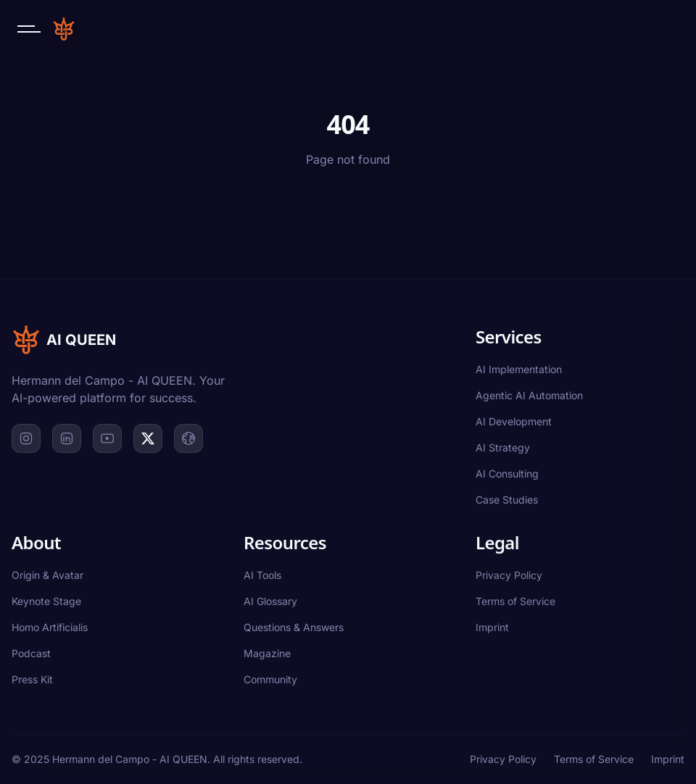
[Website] (188, 438)
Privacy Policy (509, 575)
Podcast (31, 653)
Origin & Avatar (47, 575)
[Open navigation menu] (29, 29)
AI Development (514, 421)
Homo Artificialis (50, 627)
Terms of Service (515, 601)
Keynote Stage (46, 601)
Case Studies (507, 500)
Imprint (492, 627)
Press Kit (32, 679)
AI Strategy (503, 447)
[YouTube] (107, 438)
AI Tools (262, 575)
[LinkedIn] (67, 438)
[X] (148, 438)
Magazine (267, 653)
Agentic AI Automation (529, 395)
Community (270, 679)
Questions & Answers (294, 627)
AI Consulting (507, 474)
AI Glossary (270, 601)
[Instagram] (26, 438)
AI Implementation (519, 369)
